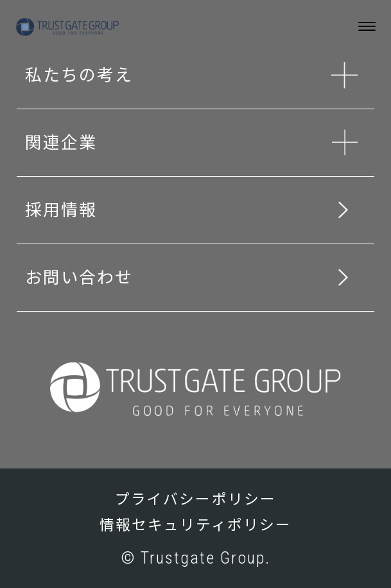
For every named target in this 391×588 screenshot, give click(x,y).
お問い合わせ (79, 278)
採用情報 (61, 210)
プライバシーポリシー (195, 500)
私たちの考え (79, 75)
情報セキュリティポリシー (196, 525)
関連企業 (61, 143)
